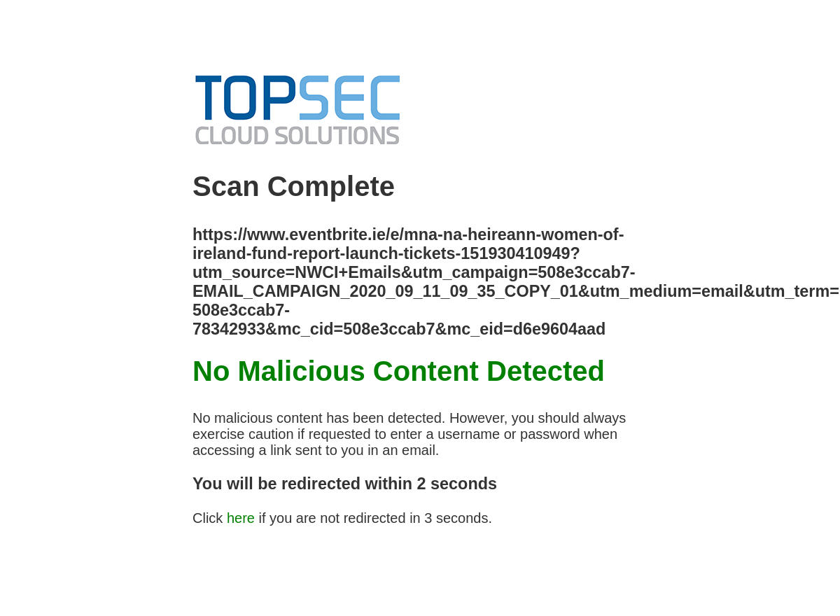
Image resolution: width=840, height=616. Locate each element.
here (241, 518)
